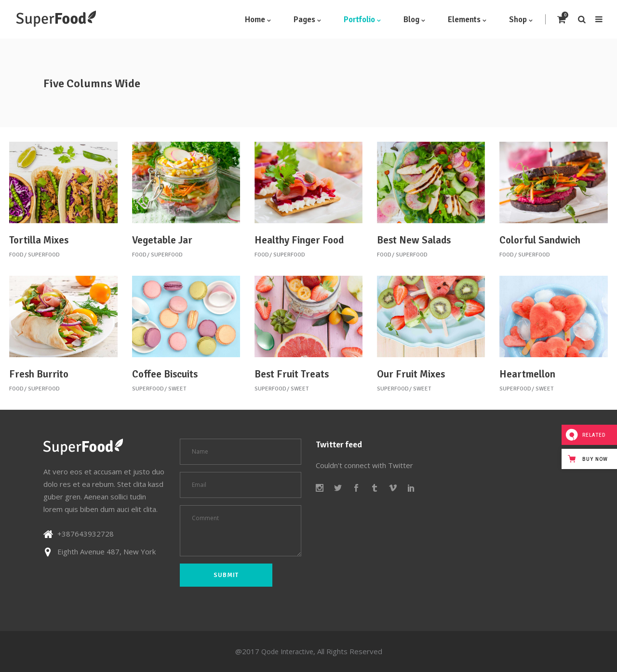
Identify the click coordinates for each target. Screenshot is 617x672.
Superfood (44, 255)
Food (16, 255)
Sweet (177, 389)
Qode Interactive (287, 652)
